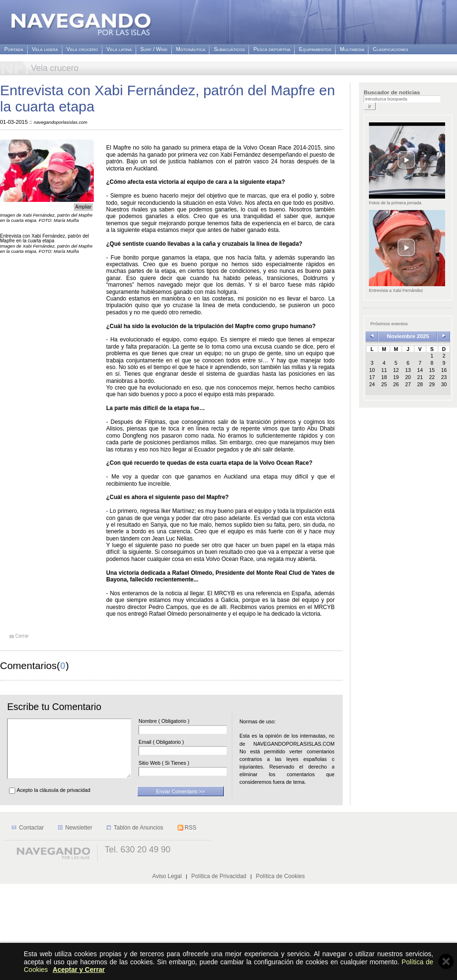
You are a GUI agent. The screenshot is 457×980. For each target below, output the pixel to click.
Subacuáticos (229, 49)
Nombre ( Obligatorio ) (178, 721)
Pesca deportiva (272, 49)
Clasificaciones (390, 49)
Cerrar (22, 636)
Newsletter (79, 924)
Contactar (31, 924)
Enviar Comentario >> (180, 803)
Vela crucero (82, 49)
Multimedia (352, 49)
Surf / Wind (154, 49)
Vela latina (119, 49)
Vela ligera (45, 49)
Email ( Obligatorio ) (175, 742)
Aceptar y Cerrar (79, 970)
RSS (191, 924)
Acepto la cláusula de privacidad (54, 801)
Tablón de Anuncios (139, 924)
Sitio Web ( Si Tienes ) (178, 763)
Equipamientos (315, 49)
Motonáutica (191, 49)
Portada (14, 49)
